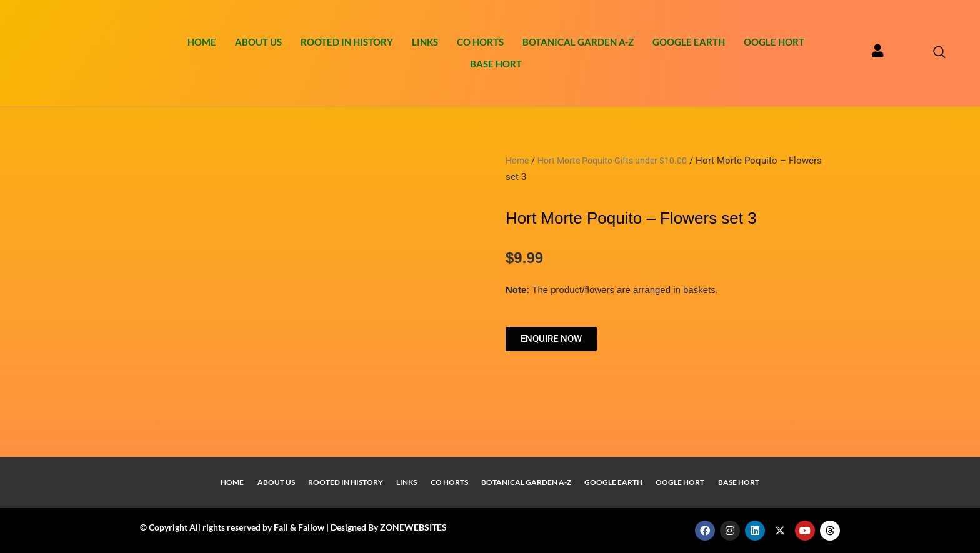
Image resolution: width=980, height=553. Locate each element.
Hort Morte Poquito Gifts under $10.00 (620, 161)
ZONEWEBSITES (413, 527)
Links (425, 42)
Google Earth (689, 42)
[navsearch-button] (933, 53)
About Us (258, 42)
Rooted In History (347, 42)
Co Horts (480, 42)
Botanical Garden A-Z (578, 42)
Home (202, 42)
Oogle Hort (774, 42)
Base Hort (496, 64)
